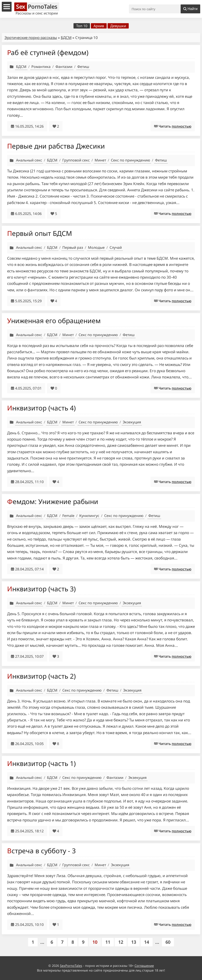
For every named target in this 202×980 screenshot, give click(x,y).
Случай (116, 247)
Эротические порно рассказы (31, 38)
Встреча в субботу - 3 (41, 851)
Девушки (118, 26)
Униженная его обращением (54, 321)
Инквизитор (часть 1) (41, 763)
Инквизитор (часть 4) (41, 408)
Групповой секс (76, 160)
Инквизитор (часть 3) (41, 589)
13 (134, 942)
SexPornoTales (71, 966)
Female (68, 516)
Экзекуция (132, 422)
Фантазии (64, 67)
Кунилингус (89, 516)
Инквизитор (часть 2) (41, 676)
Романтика (41, 67)
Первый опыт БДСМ (40, 233)
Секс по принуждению (131, 160)
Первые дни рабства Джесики (56, 146)
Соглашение (144, 966)
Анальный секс (29, 160)
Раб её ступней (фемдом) (48, 52)
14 (147, 942)
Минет (100, 160)
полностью (182, 126)
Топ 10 (82, 26)
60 (168, 942)
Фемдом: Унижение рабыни (53, 501)
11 (108, 942)
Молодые (96, 247)
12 (121, 942)
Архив (99, 26)
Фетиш (83, 67)
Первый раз (73, 247)
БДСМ (66, 38)
